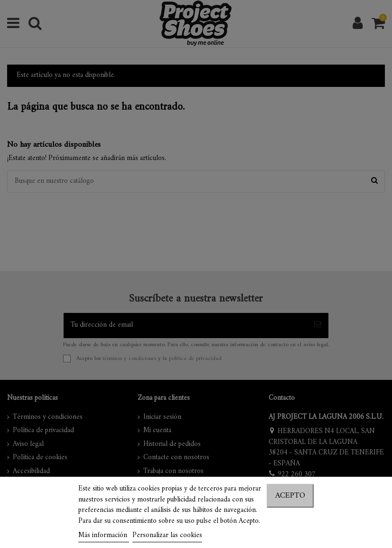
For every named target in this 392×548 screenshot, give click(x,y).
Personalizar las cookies (167, 535)
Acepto (290, 496)
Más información (104, 535)
